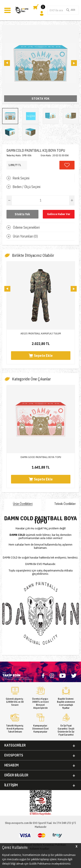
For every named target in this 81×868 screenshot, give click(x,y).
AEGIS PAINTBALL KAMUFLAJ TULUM (41, 333)
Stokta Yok (22, 214)
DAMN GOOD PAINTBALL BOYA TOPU (41, 457)
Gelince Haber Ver (59, 214)
